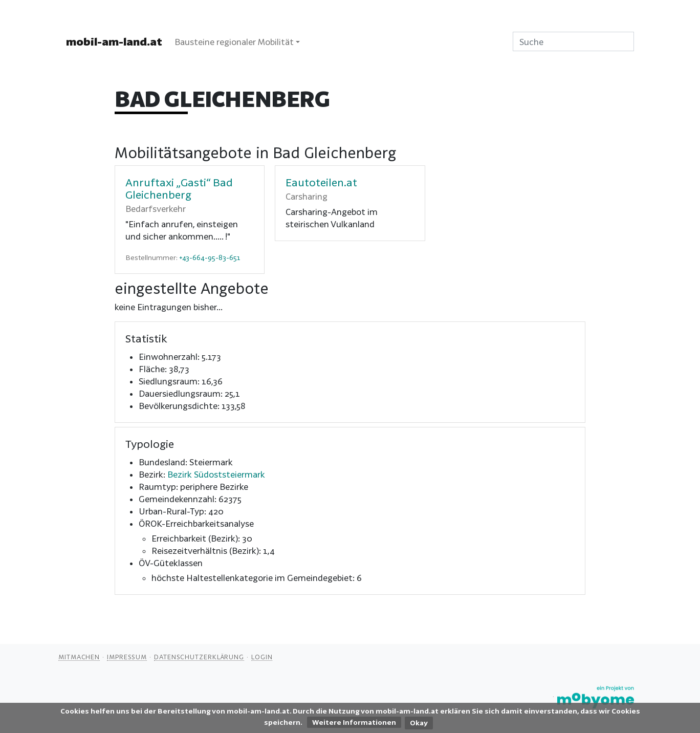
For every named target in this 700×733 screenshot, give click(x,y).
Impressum (127, 657)
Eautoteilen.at (321, 182)
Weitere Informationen (354, 722)
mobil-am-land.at (114, 41)
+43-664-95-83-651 (210, 257)
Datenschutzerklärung (199, 657)
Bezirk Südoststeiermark (216, 474)
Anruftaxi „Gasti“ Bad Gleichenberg (179, 188)
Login (262, 657)
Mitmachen (79, 657)
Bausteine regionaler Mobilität (234, 42)
